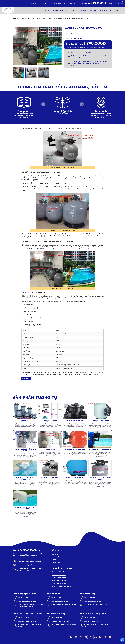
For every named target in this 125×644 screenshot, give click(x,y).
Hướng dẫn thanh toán (59, 583)
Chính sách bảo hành (59, 572)
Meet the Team (57, 557)
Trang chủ (46, 11)
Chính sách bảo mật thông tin (61, 586)
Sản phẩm (82, 11)
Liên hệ (54, 560)
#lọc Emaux (26, 378)
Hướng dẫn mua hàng (59, 580)
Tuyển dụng (56, 563)
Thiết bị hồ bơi (105, 11)
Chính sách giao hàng (59, 575)
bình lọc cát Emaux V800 (72, 372)
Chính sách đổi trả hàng (60, 578)
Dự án (116, 11)
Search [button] (122, 11)
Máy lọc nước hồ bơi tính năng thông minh (56, 19)
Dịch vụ (73, 11)
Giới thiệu (55, 554)
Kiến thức (93, 11)
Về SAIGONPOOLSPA (60, 11)
